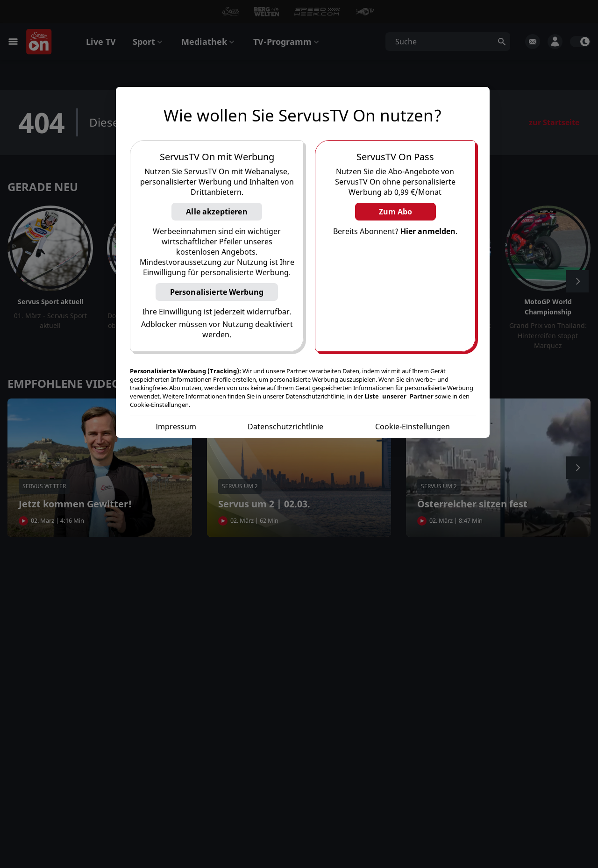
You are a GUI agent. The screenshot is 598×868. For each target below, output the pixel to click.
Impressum (176, 427)
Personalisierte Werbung (217, 292)
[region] (303, 262)
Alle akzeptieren (217, 212)
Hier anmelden (428, 231)
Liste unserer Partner (399, 396)
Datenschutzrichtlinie (285, 427)
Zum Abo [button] (395, 212)
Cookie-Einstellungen (413, 427)
